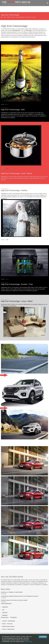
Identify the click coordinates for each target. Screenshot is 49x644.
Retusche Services (11, 17)
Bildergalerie (5, 615)
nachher (3, 104)
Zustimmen (43, 637)
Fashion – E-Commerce (7, 624)
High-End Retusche (20, 17)
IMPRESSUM (5, 607)
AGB (3, 610)
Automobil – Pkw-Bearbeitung (8, 621)
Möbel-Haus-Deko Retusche (8, 626)
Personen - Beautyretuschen (8, 629)
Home (4, 17)
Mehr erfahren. (29, 642)
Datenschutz (5, 613)
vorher (7, 104)
